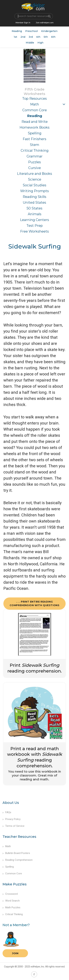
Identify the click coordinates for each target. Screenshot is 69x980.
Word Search (11, 901)
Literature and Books (34, 174)
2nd (23, 37)
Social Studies (34, 185)
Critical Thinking (35, 151)
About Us (11, 803)
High (40, 43)
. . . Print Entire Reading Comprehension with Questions (35, 603)
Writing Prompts (34, 191)
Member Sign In (23, 23)
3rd (31, 37)
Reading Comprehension (18, 860)
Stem (34, 145)
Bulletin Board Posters (16, 853)
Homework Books (34, 127)
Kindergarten (49, 31)
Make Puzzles (15, 884)
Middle (30, 43)
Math (35, 104)
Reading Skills (34, 197)
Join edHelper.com (45, 23)
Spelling (35, 133)
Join (15, 953)
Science (35, 179)
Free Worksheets (34, 231)
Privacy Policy (12, 819)
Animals (35, 214)
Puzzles (34, 162)
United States (34, 202)
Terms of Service (13, 826)
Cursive (35, 168)
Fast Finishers (34, 139)
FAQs (7, 812)
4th (38, 37)
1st (15, 37)
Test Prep (35, 226)
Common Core (35, 110)
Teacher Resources (19, 837)
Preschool (32, 31)
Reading (17, 31)
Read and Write (35, 122)
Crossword (10, 894)
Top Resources (34, 99)
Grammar (35, 156)
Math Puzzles (11, 907)
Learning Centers (34, 220)
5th (46, 37)
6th (53, 37)
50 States (34, 208)
